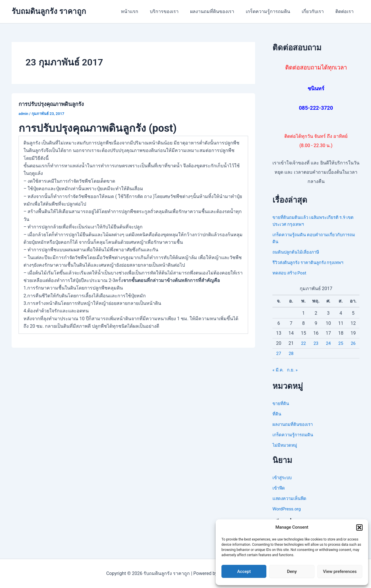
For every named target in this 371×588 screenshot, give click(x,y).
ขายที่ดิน (281, 403)
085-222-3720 (316, 108)
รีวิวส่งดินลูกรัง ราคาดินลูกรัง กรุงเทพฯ (312, 262)
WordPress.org (288, 509)
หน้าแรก (142, 11)
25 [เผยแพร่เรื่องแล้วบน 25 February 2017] (341, 343)
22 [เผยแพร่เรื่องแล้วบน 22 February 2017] (303, 343)
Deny (292, 571)
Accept (244, 571)
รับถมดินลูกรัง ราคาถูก (49, 11)
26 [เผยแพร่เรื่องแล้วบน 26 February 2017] (353, 343)
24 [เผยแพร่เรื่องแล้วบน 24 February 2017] (328, 343)
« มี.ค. (279, 370)
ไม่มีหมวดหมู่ (286, 445)
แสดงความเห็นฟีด (291, 498)
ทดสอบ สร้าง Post (291, 273)
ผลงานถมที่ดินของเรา (220, 11)
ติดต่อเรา (346, 11)
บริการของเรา (175, 11)
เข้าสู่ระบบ (283, 478)
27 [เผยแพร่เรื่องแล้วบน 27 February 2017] (279, 353)
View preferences (340, 571)
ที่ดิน (277, 414)
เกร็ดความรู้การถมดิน (274, 11)
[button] (359, 527)
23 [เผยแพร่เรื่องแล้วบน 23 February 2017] (316, 343)
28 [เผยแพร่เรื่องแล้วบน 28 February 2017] (291, 353)
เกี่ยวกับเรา (316, 11)
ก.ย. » (294, 370)
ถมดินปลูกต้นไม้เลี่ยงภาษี (298, 252)
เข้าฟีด (279, 488)
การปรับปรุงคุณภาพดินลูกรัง (54, 104)
